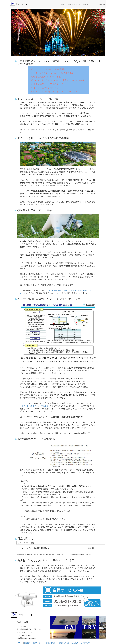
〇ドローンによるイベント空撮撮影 (48, 69)
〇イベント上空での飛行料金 (45, 88)
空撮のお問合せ (64, 643)
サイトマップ (85, 643)
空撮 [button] (63, 4)
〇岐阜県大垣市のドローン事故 (46, 77)
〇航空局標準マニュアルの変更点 (47, 84)
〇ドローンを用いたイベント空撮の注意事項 (52, 73)
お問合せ (102, 4)
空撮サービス (22, 4)
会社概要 (75, 643)
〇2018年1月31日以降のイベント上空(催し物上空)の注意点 (59, 80)
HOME (19, 643)
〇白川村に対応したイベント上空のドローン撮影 (54, 92)
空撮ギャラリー (74, 4)
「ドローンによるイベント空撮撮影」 (35, 406)
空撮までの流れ (89, 4)
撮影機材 (27, 643)
